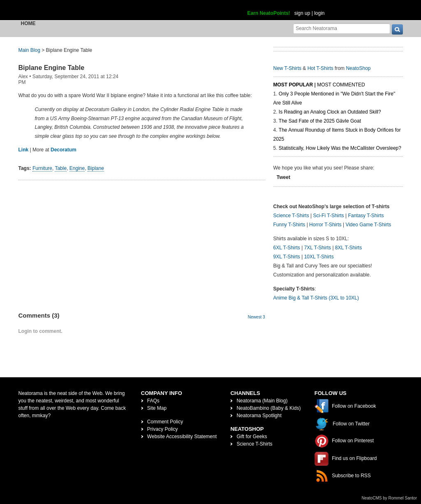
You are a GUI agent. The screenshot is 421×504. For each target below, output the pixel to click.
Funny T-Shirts (289, 225)
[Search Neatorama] (342, 28)
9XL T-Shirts (287, 257)
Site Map (157, 408)
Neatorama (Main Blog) (262, 401)
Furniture (42, 168)
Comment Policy (165, 422)
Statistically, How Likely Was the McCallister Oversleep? (340, 148)
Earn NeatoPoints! (269, 13)
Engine (77, 168)
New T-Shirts (287, 68)
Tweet (283, 177)
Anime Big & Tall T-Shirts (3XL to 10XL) (316, 298)
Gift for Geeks (252, 437)
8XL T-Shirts (348, 248)
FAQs (153, 401)
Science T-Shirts (291, 216)
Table (61, 168)
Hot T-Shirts (320, 68)
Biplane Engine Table (52, 68)
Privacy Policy (163, 429)
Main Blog (29, 50)
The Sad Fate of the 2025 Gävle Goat (320, 121)
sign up (302, 13)
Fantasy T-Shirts (366, 216)
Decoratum (64, 150)
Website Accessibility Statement (182, 437)
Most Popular (293, 85)
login (319, 13)
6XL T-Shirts (287, 248)
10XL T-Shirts (319, 257)
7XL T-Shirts (318, 248)
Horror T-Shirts (325, 225)
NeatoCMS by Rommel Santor (390, 498)
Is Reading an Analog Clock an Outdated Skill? (330, 112)
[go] (397, 29)
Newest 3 (257, 317)
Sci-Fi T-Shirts (328, 216)
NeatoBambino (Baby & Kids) (268, 408)
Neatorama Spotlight (259, 416)
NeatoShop (358, 68)
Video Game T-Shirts (368, 225)
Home (28, 23)
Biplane (96, 168)
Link (24, 150)
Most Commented (341, 85)
